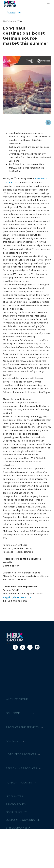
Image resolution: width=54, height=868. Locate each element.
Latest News (14, 12)
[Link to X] (23, 647)
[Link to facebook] (15, 647)
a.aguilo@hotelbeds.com (17, 597)
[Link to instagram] (37, 647)
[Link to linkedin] (30, 647)
